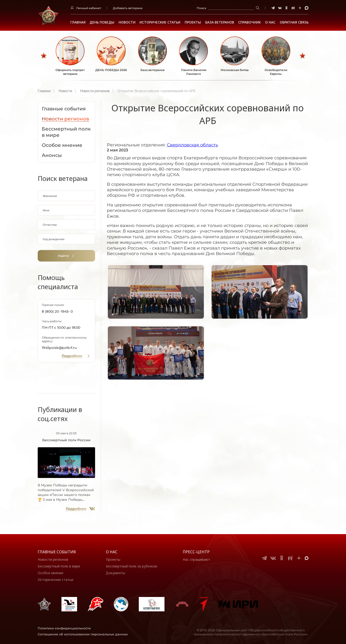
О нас (112, 552)
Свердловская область (192, 145)
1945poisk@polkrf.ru (59, 348)
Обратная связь (294, 22)
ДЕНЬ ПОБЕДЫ (102, 22)
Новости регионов (95, 91)
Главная (78, 22)
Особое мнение (51, 573)
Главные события (57, 552)
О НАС (270, 22)
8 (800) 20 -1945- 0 (57, 311)
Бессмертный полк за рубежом (131, 566)
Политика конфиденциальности (64, 628)
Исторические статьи (160, 22)
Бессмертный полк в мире (59, 566)
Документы (115, 573)
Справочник (249, 22)
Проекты (193, 22)
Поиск (201, 8)
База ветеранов (220, 22)
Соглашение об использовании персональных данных (83, 634)
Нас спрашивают (196, 559)
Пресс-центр (196, 552)
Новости (127, 22)
